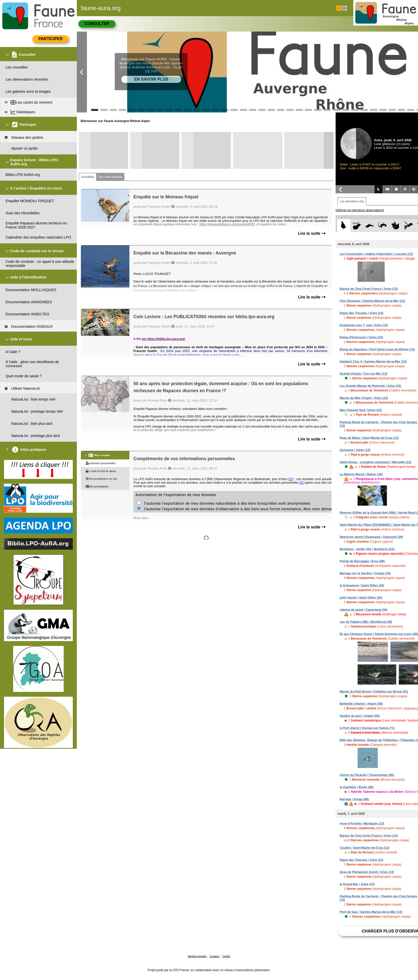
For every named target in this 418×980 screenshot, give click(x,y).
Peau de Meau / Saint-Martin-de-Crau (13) (369, 438)
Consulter (97, 24)
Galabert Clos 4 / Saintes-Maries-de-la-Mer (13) (373, 362)
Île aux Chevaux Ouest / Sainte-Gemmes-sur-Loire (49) (379, 634)
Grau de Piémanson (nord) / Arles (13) (367, 872)
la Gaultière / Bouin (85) (357, 787)
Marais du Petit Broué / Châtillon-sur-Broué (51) (374, 692)
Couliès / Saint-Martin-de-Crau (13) (365, 848)
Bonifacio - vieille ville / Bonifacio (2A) (367, 549)
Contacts (214, 956)
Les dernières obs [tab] (352, 201)
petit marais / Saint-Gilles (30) (361, 598)
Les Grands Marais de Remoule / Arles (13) (370, 386)
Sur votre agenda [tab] (110, 177)
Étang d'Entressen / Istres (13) (361, 337)
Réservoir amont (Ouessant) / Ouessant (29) (371, 537)
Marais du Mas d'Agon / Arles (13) (364, 398)
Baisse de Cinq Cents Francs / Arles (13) (369, 289)
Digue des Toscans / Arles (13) (362, 313)
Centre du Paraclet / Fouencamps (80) (367, 775)
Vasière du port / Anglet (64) (360, 716)
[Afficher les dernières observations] (360, 210)
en (344, 8)
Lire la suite (312, 233)
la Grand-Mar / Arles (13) (357, 884)
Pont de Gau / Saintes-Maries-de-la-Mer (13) (371, 912)
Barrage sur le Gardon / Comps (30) (365, 573)
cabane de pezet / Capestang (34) (364, 610)
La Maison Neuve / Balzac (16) (361, 474)
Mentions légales (197, 956)
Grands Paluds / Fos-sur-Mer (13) (364, 374)
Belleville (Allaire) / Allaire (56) (361, 704)
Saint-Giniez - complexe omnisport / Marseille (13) (375, 462)
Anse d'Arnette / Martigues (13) (362, 824)
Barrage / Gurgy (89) (354, 799)
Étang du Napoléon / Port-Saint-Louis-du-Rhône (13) (377, 349)
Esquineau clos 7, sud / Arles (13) (364, 325)
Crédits (226, 956)
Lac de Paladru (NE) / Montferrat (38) (366, 622)
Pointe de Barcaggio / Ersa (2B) (362, 561)
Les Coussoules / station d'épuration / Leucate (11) (376, 254)
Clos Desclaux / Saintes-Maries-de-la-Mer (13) (372, 301)
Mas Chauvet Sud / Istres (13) (361, 410)
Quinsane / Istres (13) (355, 450)
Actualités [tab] (88, 177)
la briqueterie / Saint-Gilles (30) (362, 586)
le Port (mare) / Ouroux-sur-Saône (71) (367, 728)
